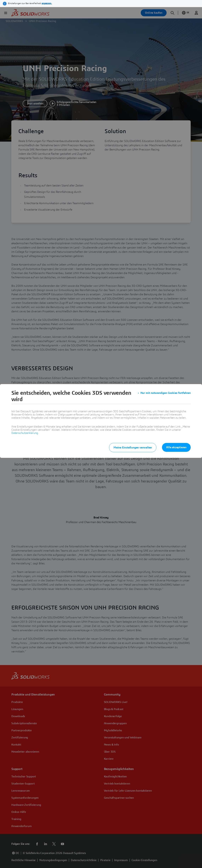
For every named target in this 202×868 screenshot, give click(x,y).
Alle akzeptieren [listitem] (176, 447)
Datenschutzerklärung (25, 433)
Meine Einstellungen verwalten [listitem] (133, 448)
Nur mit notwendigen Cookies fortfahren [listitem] (166, 393)
